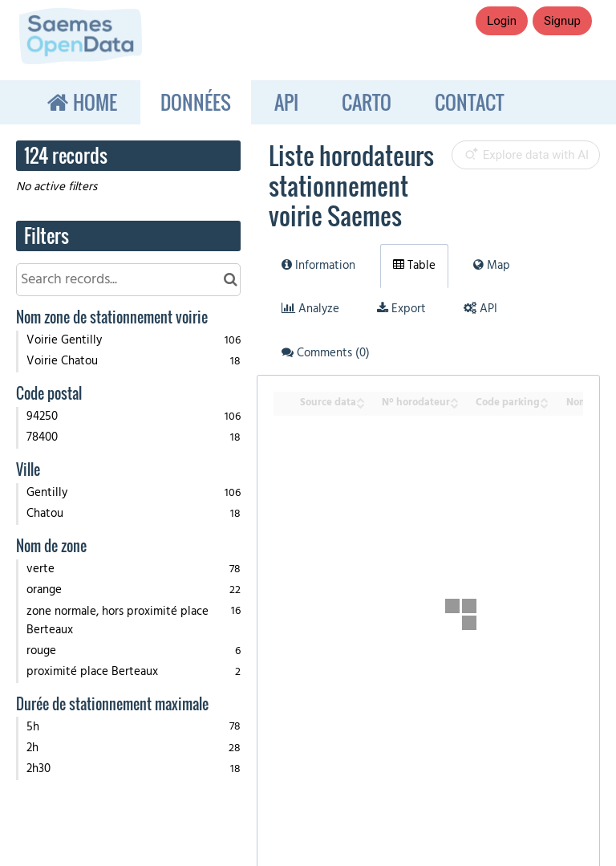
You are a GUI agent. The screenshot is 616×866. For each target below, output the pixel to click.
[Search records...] (128, 280)
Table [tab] (414, 266)
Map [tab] (492, 266)
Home (93, 102)
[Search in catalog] (231, 280)
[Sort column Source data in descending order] (360, 404)
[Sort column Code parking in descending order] (544, 404)
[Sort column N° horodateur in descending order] (454, 404)
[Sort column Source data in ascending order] (360, 398)
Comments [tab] (326, 353)
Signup (562, 21)
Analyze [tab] (310, 309)
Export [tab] (401, 309)
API (286, 102)
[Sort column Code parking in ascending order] (544, 398)
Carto (367, 102)
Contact (469, 102)
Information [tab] (318, 266)
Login (502, 21)
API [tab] (480, 309)
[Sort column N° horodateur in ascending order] (454, 398)
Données (196, 102)
